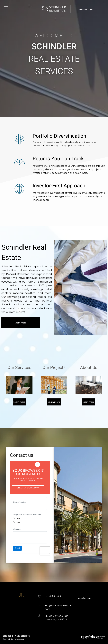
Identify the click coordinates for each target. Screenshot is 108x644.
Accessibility (22, 636)
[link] (86, 9)
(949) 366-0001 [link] (53, 596)
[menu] (6, 8)
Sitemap (8, 636)
